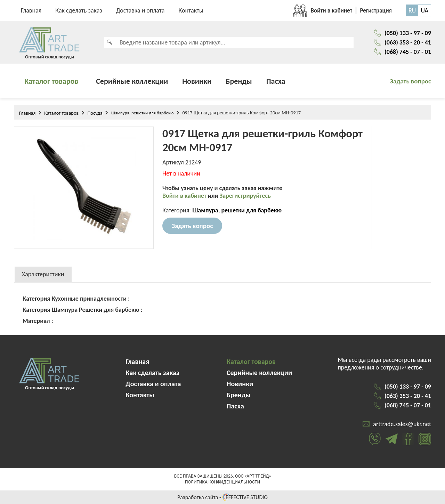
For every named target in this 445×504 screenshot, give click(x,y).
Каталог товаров (51, 81)
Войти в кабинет (185, 196)
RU (412, 10)
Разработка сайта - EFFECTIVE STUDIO (222, 497)
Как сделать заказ (79, 10)
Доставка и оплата (140, 10)
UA (424, 10)
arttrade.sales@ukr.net (402, 424)
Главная (31, 10)
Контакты (191, 10)
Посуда (95, 113)
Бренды (239, 81)
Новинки (197, 81)
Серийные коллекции (132, 81)
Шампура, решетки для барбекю (143, 113)
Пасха (276, 81)
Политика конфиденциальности (222, 482)
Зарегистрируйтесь (245, 196)
